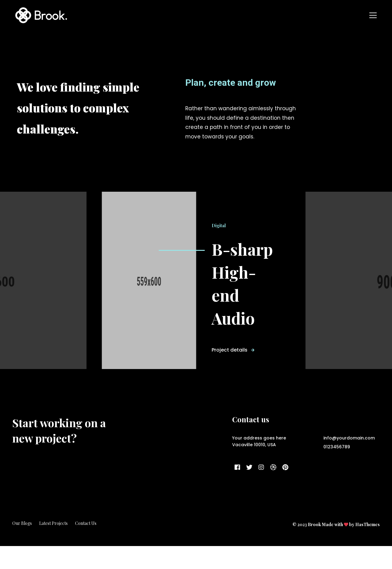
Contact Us (86, 546)
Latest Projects (53, 546)
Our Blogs (22, 546)
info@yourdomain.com (349, 461)
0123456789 (337, 470)
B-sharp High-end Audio (245, 295)
